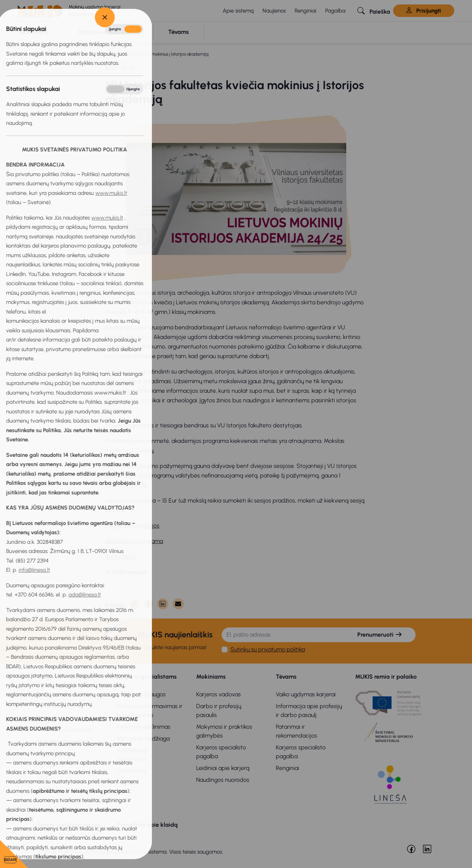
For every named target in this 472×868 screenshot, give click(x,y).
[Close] (10, 17)
